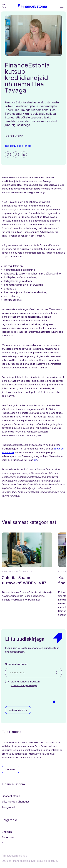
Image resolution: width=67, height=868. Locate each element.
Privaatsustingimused (14, 856)
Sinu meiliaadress (16, 664)
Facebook (8, 837)
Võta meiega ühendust (15, 802)
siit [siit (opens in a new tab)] (36, 460)
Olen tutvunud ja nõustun (25, 683)
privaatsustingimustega (24, 685)
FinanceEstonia (11, 796)
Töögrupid (8, 807)
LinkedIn (7, 832)
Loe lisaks (11, 769)
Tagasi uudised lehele (18, 146)
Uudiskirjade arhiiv (18, 710)
